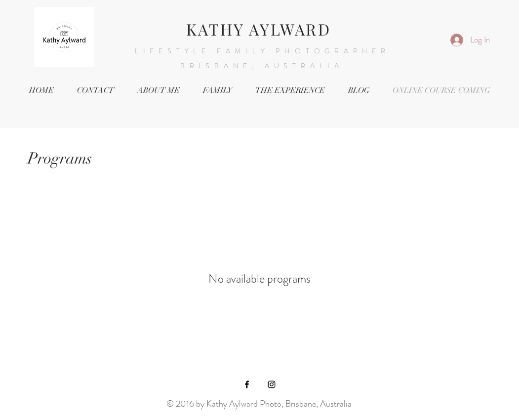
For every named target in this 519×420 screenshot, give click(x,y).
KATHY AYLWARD (259, 29)
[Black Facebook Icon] (247, 384)
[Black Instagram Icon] (272, 384)
